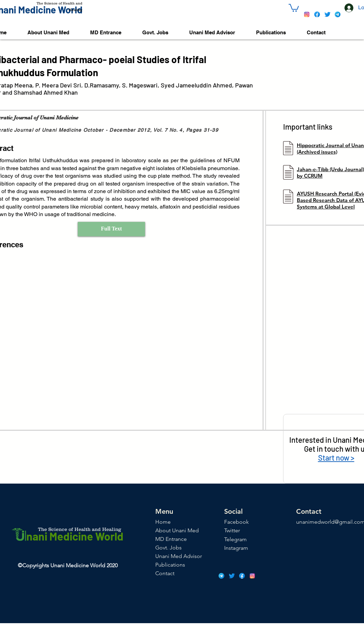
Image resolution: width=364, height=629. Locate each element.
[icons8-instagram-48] (307, 14)
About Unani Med (177, 530)
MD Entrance (171, 539)
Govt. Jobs (168, 548)
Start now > (336, 458)
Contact (165, 573)
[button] (294, 7)
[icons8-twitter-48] (327, 14)
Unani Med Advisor (179, 556)
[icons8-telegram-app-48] (338, 14)
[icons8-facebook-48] (317, 14)
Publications (170, 565)
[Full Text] (111, 229)
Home (163, 522)
